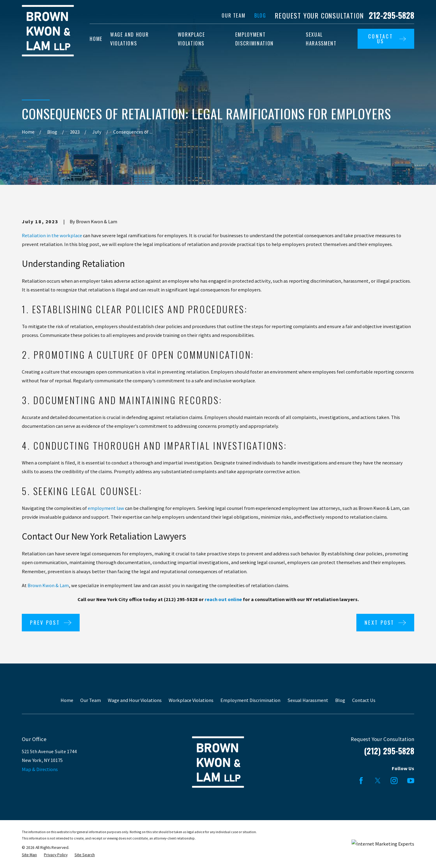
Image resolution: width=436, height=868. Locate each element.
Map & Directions (40, 769)
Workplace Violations (191, 700)
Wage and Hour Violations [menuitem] (129, 39)
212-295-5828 (391, 15)
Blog (260, 15)
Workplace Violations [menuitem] (192, 39)
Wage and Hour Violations (135, 700)
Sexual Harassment (308, 700)
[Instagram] (394, 781)
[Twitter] (378, 781)
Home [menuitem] (96, 39)
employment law (106, 508)
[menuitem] (29, 855)
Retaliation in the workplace (52, 235)
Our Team (233, 15)
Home (67, 700)
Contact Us (364, 700)
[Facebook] (361, 781)
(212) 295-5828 (389, 751)
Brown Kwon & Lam (48, 585)
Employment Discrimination (250, 700)
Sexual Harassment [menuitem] (321, 39)
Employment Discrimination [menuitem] (254, 39)
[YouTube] (411, 781)
